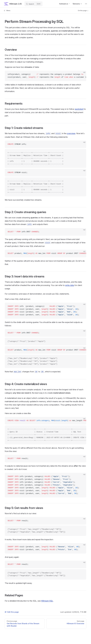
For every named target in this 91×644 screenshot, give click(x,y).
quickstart (79, 109)
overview (71, 133)
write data (70, 285)
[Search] (34, 4)
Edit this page (12, 612)
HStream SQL (47, 601)
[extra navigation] (86, 4)
